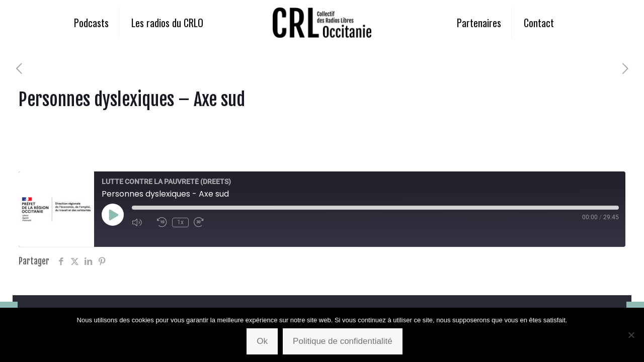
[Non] (631, 335)
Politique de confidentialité (343, 341)
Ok (262, 341)
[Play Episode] (113, 215)
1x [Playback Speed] (180, 222)
